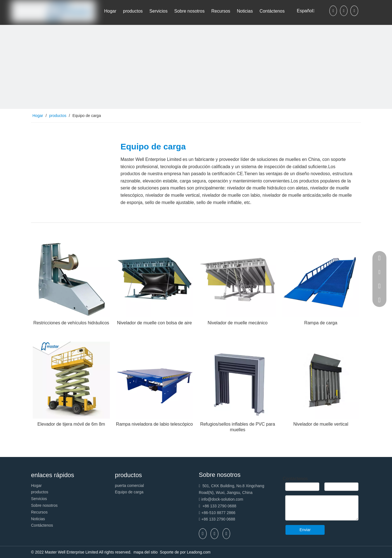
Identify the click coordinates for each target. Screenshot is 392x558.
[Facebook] (333, 11)
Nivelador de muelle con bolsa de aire (154, 323)
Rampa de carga (321, 323)
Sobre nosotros (44, 505)
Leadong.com (199, 552)
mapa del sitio (146, 552)
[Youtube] (354, 11)
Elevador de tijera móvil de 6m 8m (71, 424)
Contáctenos (42, 525)
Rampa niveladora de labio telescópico (154, 424)
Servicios (39, 499)
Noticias (38, 519)
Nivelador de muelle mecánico (238, 323)
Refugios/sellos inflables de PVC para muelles (238, 427)
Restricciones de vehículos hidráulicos (71, 323)
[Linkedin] (344, 11)
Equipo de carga (129, 492)
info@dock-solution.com (222, 499)
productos (40, 492)
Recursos (39, 512)
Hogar (36, 486)
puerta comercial (129, 486)
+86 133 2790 (214, 519)
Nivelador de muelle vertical (321, 424)
